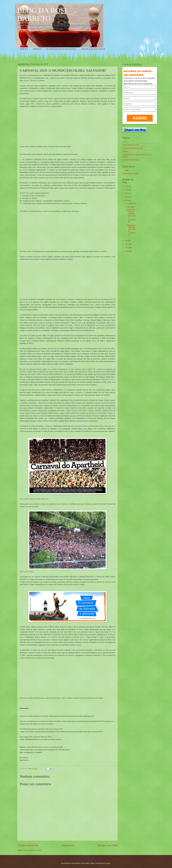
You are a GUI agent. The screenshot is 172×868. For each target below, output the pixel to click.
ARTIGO (37, 49)
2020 (127, 197)
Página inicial (68, 845)
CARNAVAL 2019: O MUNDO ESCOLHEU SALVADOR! (131, 216)
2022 (127, 190)
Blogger (108, 863)
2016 (127, 248)
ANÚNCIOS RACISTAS (93, 49)
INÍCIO (24, 49)
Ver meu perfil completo (130, 173)
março (129, 207)
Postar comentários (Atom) (32, 850)
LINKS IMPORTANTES (131, 145)
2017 (127, 244)
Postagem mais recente (28, 845)
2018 (127, 241)
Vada (127, 170)
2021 (127, 193)
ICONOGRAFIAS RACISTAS (61, 49)
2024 (127, 186)
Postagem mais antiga (108, 845)
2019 (127, 200)
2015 (127, 251)
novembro (130, 203)
